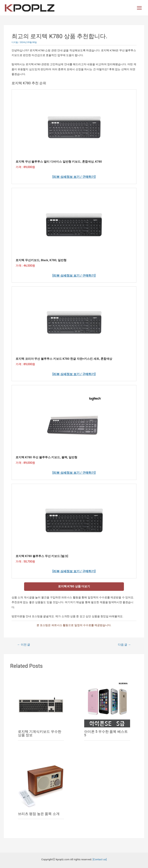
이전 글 (24, 645)
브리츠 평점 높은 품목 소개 (39, 814)
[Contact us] (100, 859)
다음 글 (124, 645)
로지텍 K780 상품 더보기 (74, 586)
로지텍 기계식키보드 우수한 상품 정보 (40, 733)
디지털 (15, 42)
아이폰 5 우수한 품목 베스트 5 (106, 733)
